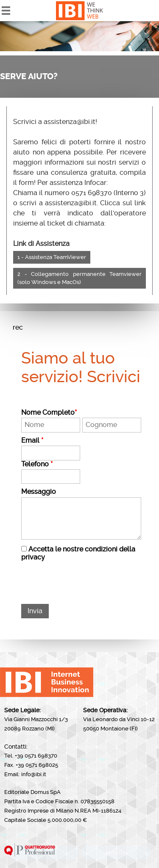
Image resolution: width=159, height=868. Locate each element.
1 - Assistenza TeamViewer (52, 257)
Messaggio (39, 492)
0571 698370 (92, 193)
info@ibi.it (34, 774)
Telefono (37, 464)
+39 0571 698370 (36, 756)
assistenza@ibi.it (70, 122)
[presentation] (86, 583)
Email (32, 441)
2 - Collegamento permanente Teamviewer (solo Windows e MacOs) (79, 278)
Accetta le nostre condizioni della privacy (78, 553)
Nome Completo (49, 413)
